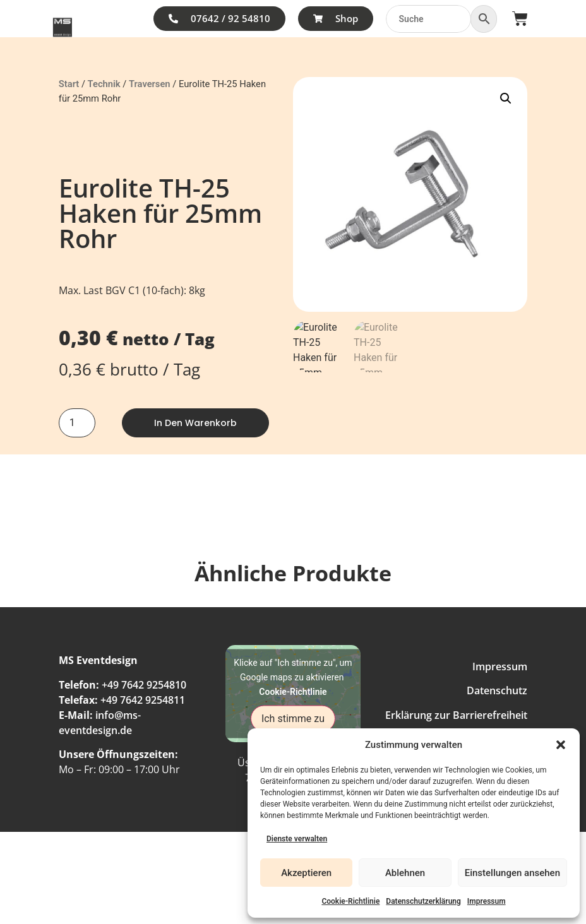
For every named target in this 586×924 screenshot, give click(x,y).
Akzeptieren (306, 873)
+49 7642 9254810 (144, 685)
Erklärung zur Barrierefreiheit (456, 715)
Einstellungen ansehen (512, 873)
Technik (104, 84)
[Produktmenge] (77, 423)
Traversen (150, 84)
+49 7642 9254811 (143, 700)
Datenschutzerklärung (423, 901)
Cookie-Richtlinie (350, 901)
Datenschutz (497, 690)
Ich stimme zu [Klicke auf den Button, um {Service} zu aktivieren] (293, 718)
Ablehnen (405, 873)
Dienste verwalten (297, 839)
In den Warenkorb (195, 423)
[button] (561, 745)
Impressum (487, 901)
